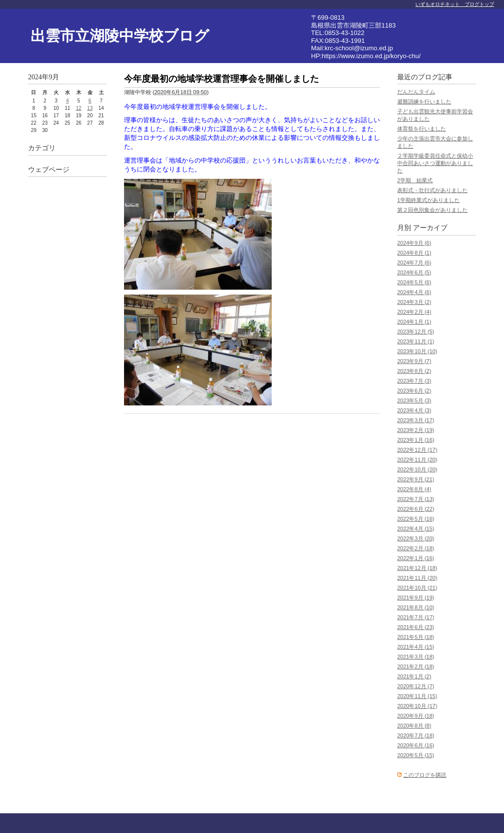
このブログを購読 (425, 775)
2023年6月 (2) (414, 391)
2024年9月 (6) (414, 243)
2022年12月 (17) (417, 450)
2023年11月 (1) (416, 341)
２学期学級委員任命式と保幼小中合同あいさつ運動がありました (435, 163)
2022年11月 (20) (417, 460)
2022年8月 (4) (414, 489)
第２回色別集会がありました (432, 210)
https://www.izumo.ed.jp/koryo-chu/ (371, 56)
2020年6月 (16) (416, 745)
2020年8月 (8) (414, 726)
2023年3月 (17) (416, 420)
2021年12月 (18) (417, 568)
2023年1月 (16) (416, 440)
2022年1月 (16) (416, 558)
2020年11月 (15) (417, 696)
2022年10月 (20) (417, 469)
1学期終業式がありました (428, 200)
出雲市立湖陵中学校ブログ (120, 36)
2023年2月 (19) (416, 430)
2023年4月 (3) (414, 410)
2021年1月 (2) (414, 676)
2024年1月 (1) (414, 322)
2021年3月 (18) (416, 657)
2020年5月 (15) (416, 755)
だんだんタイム (416, 92)
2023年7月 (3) (414, 381)
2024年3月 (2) (414, 302)
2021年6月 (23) (416, 627)
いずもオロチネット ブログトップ (455, 4)
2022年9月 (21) (416, 479)
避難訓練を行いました (424, 101)
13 (90, 108)
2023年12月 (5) (416, 332)
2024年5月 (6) (414, 282)
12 (79, 108)
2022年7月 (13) (416, 499)
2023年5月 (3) (414, 400)
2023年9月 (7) (414, 361)
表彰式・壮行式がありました (432, 190)
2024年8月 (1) (414, 253)
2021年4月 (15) (416, 647)
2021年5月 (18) (416, 637)
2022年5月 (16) (416, 519)
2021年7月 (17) (416, 617)
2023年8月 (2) (414, 371)
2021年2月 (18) (416, 666)
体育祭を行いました (422, 129)
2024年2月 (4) (414, 312)
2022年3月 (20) (416, 538)
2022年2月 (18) (416, 548)
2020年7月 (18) (416, 735)
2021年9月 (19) (416, 598)
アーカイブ (430, 228)
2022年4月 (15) (416, 529)
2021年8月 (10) (416, 607)
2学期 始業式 (415, 180)
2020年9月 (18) (416, 716)
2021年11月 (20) (417, 578)
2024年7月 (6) (414, 263)
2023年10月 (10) (417, 351)
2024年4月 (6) (414, 292)
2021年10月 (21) (417, 588)
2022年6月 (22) (416, 509)
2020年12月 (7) (416, 686)
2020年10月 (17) (417, 706)
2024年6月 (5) (414, 272)
